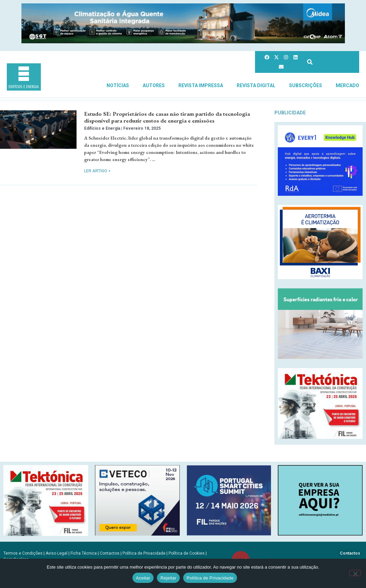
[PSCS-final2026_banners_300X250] (229, 534)
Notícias (118, 85)
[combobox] (331, 62)
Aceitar (143, 578)
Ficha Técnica (84, 553)
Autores (154, 85)
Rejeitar (168, 578)
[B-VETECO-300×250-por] (137, 534)
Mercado (347, 85)
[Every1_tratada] (320, 194)
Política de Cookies (187, 553)
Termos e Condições (23, 553)
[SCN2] (320, 534)
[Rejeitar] (355, 573)
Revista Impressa (201, 85)
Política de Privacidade (144, 553)
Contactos (110, 553)
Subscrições (306, 85)
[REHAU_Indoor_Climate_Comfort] (320, 357)
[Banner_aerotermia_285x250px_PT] (320, 277)
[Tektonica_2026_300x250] (320, 437)
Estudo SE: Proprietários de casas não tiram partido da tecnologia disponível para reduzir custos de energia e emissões (167, 117)
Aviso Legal (57, 553)
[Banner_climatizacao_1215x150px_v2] (183, 41)
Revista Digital (256, 85)
